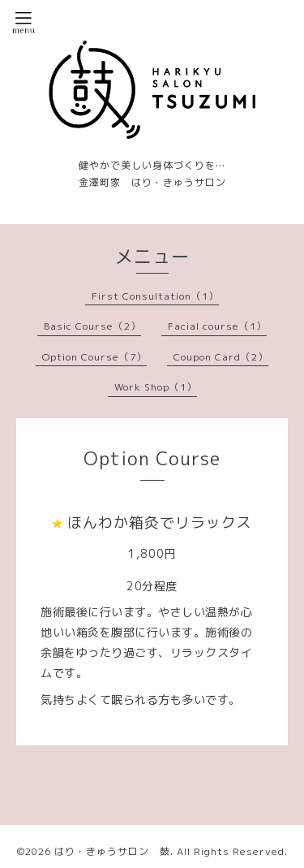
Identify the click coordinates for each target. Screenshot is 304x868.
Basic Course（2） (92, 326)
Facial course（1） (217, 326)
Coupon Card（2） (221, 357)
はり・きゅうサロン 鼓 (112, 851)
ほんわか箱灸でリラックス (160, 523)
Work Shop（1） (156, 387)
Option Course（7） (94, 357)
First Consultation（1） (155, 296)
